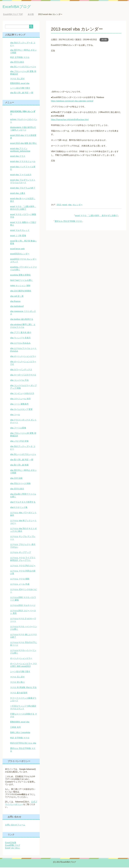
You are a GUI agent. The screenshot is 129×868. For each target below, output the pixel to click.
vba (70, 205)
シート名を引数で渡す (20, 89)
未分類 (104, 40)
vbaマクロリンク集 (19, 508)
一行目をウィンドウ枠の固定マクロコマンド (23, 708)
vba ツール (15, 415)
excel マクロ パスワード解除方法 (23, 216)
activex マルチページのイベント (24, 121)
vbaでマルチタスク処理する (23, 503)
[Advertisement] (86, 71)
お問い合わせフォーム (15, 825)
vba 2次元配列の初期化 (21, 291)
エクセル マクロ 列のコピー (23, 566)
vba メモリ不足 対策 (19, 442)
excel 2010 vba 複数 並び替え (23, 144)
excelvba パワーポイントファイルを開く (23, 269)
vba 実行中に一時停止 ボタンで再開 (23, 472)
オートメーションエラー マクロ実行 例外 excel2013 (23, 666)
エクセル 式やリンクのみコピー (23, 591)
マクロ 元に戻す (17, 79)
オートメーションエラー (21, 659)
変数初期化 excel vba (20, 84)
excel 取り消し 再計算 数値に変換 (23, 243)
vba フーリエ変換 (18, 428)
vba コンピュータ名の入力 (22, 394)
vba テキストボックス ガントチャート (23, 422)
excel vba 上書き (18, 194)
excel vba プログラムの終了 (23, 189)
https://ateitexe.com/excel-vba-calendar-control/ (72, 102)
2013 (59, 205)
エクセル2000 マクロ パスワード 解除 (23, 599)
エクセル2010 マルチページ (23, 606)
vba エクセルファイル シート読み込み (23, 350)
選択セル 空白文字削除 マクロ (68, 222)
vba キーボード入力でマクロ (23, 375)
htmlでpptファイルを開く (21, 281)
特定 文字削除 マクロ (20, 58)
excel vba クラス (18, 157)
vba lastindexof (17, 307)
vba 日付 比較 (16, 479)
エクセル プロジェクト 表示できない (23, 546)
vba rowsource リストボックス (23, 313)
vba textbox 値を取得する (22, 320)
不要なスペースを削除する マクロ (23, 716)
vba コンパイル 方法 (19, 381)
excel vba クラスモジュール (23, 162)
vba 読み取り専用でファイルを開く (23, 496)
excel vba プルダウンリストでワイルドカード (23, 182)
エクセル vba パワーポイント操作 (23, 515)
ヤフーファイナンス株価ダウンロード (23, 700)
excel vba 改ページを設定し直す (23, 200)
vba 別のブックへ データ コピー (23, 448)
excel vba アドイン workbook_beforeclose (20, 150)
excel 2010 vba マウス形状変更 (23, 137)
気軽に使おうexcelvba (20, 733)
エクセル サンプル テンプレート (23, 538)
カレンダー (77, 205)
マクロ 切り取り (17, 683)
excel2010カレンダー (20, 254)
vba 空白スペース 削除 (20, 484)
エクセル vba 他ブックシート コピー (23, 522)
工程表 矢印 (15, 728)
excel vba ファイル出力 (21, 175)
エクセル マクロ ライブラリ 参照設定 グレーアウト (23, 560)
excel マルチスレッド (20, 231)
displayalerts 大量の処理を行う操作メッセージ (23, 129)
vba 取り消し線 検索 (19, 466)
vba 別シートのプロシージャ (23, 67)
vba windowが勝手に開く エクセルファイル (23, 326)
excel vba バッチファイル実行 (23, 169)
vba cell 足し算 (17, 297)
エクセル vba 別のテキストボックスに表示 (23, 530)
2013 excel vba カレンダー (23, 113)
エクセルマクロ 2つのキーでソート (23, 621)
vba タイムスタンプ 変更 (21, 410)
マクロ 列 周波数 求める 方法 (23, 688)
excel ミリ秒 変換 (18, 236)
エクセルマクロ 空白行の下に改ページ (23, 644)
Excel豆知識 (11, 843)
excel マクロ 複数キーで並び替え (23, 224)
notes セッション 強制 (20, 286)
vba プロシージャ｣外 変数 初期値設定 (23, 435)
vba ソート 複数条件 (19, 405)
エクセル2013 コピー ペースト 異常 (23, 613)
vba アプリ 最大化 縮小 (21, 333)
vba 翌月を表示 (17, 63)
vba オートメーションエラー (23, 357)
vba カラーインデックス (21, 370)
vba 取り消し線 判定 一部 (22, 93)
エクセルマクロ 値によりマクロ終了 (23, 636)
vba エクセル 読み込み (20, 344)
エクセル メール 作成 (20, 585)
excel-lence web (17, 249)
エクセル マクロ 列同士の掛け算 (23, 573)
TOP (13, 15)
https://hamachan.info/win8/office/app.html (70, 120)
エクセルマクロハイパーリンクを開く (23, 652)
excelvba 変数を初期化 (20, 276)
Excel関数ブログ (13, 846)
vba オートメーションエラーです (23, 364)
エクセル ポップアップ (20, 553)
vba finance (15, 302)
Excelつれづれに (13, 849)
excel (65, 205)
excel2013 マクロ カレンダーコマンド (23, 261)
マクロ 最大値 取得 (19, 693)
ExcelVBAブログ (20, 7)
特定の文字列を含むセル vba (23, 744)
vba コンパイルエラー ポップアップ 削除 (23, 387)
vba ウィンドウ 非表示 (20, 338)
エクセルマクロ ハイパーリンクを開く (23, 628)
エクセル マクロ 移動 (20, 579)
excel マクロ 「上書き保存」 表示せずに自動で (96, 216)
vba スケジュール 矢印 (20, 399)
